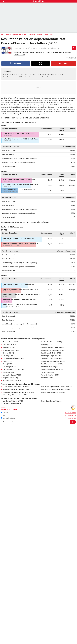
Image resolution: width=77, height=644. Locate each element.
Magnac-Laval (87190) (10, 378)
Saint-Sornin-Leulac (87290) (51, 367)
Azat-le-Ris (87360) (10, 345)
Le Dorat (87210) (9, 372)
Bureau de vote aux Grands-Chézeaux (16, 387)
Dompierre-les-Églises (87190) (13, 358)
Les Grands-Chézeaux (46, 77)
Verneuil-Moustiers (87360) (51, 375)
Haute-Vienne (49, 35)
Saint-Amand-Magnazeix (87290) (53, 347)
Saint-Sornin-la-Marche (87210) (52, 364)
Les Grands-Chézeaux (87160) (13, 401)
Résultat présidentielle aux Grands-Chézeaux (18, 392)
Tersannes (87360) (48, 372)
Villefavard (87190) (47, 378)
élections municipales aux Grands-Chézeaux (52, 112)
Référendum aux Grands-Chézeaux (53, 392)
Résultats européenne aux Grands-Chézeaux (57, 387)
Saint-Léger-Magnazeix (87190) (52, 356)
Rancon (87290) (47, 345)
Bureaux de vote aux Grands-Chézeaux (51, 75)
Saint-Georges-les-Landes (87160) (34, 52)
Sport (4, 415)
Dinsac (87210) (8, 356)
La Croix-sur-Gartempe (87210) (14, 369)
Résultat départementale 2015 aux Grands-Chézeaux (20, 77)
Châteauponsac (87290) (11, 350)
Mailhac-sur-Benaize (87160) (13, 381)
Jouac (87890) (8, 364)
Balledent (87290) (9, 347)
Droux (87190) (8, 361)
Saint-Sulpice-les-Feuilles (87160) (58, 52)
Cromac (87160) (19, 55)
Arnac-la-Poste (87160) (11, 342)
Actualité (5, 413)
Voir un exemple (70, 413)
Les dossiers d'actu (8, 418)
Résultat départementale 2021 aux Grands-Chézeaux (20, 75)
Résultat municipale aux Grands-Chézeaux (56, 389)
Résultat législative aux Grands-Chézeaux (17, 395)
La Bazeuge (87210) (10, 367)
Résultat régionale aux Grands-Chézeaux (17, 389)
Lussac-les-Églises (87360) (12, 375)
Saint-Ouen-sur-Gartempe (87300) (53, 361)
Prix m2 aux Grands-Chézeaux (52, 401)
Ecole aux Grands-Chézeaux (12, 404)
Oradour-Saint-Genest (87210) (51, 342)
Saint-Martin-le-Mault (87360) (51, 358)
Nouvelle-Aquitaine (35, 35)
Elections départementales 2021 (16, 35)
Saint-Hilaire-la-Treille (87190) (51, 353)
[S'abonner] (38, 422)
